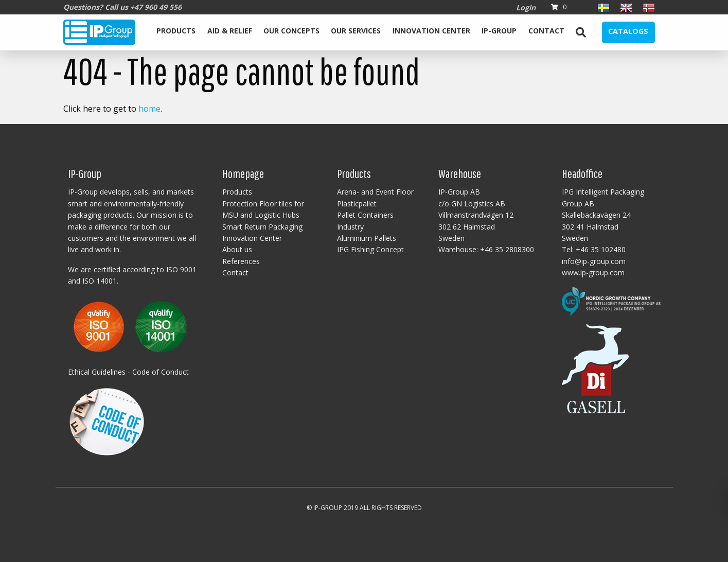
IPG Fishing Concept (370, 249)
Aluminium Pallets (367, 238)
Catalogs (628, 31)
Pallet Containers (365, 215)
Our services (356, 31)
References (241, 261)
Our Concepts (291, 31)
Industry (350, 227)
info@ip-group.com (594, 261)
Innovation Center (431, 31)
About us (237, 249)
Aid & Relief (230, 31)
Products (176, 31)
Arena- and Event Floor (375, 192)
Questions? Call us (122, 7)
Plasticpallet (357, 204)
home (149, 109)
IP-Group (499, 31)
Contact (546, 31)
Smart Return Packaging (262, 227)
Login (526, 7)
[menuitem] (176, 32)
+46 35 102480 (601, 249)
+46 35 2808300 (507, 249)
